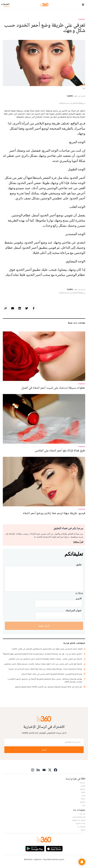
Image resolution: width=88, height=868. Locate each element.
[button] (82, 862)
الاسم (79, 598)
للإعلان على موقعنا (79, 820)
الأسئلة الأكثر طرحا (79, 817)
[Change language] (6, 5)
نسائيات (82, 19)
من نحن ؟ (82, 814)
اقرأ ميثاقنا (78, 542)
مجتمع (83, 789)
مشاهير (83, 802)
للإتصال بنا (81, 827)
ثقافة (83, 792)
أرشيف (83, 830)
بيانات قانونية (81, 823)
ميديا (83, 795)
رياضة (83, 799)
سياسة (83, 783)
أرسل (44, 750)
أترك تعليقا (44, 626)
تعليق (79, 564)
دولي (84, 805)
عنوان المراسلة (74, 610)
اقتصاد (83, 786)
